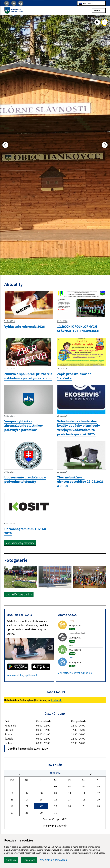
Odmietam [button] (29, 860)
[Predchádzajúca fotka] (5, 145)
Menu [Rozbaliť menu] (99, 10)
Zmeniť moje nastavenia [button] (53, 860)
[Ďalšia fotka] (105, 145)
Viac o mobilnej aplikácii (21, 675)
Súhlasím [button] (11, 860)
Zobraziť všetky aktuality (20, 543)
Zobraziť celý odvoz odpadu (74, 673)
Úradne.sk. (57, 700)
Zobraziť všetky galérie (19, 594)
